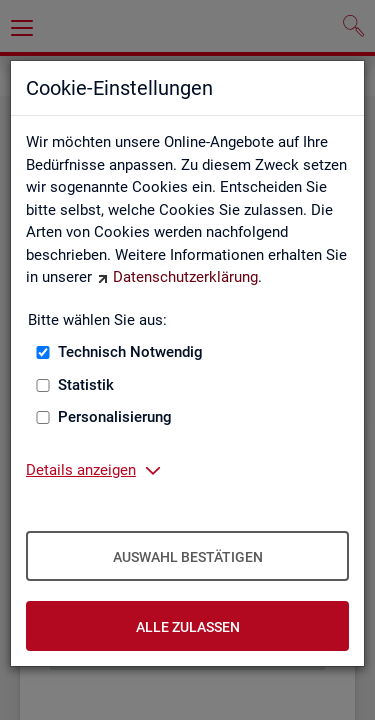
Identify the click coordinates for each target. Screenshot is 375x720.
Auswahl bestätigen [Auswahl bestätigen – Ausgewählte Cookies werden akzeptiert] (188, 557)
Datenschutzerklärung (185, 277)
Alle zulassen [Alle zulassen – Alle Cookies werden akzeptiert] (188, 627)
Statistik (86, 385)
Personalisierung (115, 417)
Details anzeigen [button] (81, 470)
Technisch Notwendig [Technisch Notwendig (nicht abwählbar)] (130, 352)
